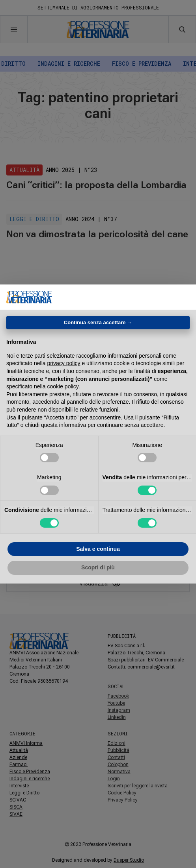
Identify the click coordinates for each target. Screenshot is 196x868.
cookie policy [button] (63, 386)
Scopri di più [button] (98, 567)
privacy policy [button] (64, 363)
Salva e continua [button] (98, 549)
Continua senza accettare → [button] (98, 322)
